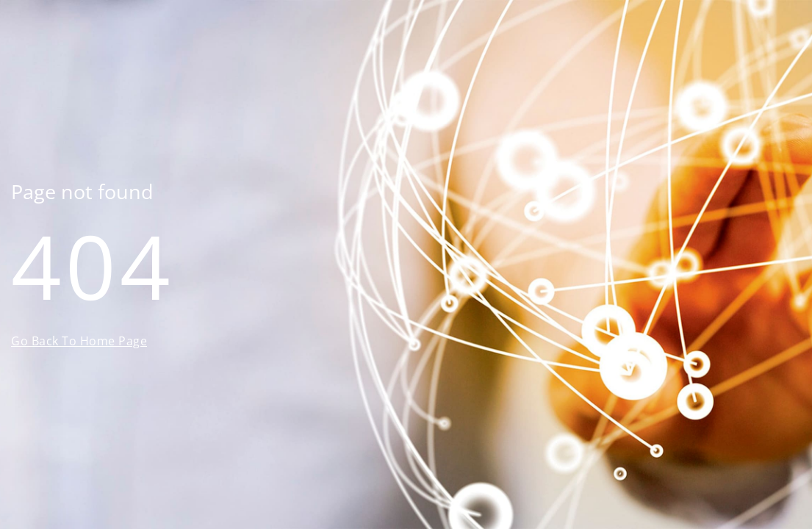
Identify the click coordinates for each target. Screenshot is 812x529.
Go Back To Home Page (79, 341)
